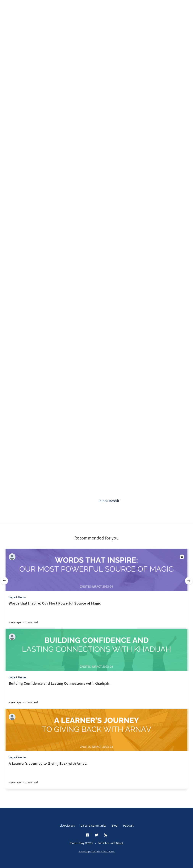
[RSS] (106, 835)
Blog (115, 825)
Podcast (128, 825)
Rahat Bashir (109, 501)
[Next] (189, 581)
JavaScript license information (96, 851)
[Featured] (182, 557)
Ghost (120, 843)
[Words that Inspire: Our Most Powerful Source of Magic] (96, 615)
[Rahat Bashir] (83, 502)
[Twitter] (96, 835)
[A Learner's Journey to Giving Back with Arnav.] (96, 775)
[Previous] (4, 581)
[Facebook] (87, 835)
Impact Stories (17, 597)
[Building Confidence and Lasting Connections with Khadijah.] (96, 695)
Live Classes (67, 825)
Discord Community (93, 825)
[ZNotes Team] (12, 557)
